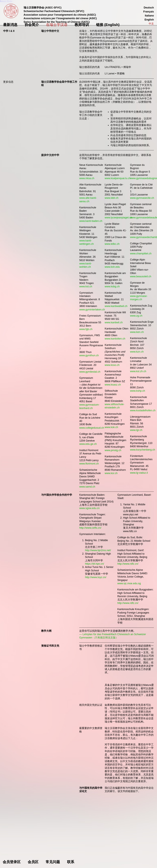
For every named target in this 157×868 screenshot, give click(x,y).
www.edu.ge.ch (88, 444)
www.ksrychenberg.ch (143, 450)
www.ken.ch (137, 332)
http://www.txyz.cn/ (96, 577)
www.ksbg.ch (112, 286)
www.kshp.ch (138, 391)
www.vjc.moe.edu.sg (129, 583)
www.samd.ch (87, 487)
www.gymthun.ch (89, 355)
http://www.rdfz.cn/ (128, 564)
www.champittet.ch (141, 254)
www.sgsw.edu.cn (89, 508)
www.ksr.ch (111, 473)
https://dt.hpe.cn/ (94, 564)
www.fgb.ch (86, 329)
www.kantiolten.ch (115, 339)
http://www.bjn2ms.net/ (98, 550)
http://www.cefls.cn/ (90, 528)
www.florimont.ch (89, 464)
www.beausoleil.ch (141, 276)
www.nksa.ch (87, 178)
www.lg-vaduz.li (139, 473)
